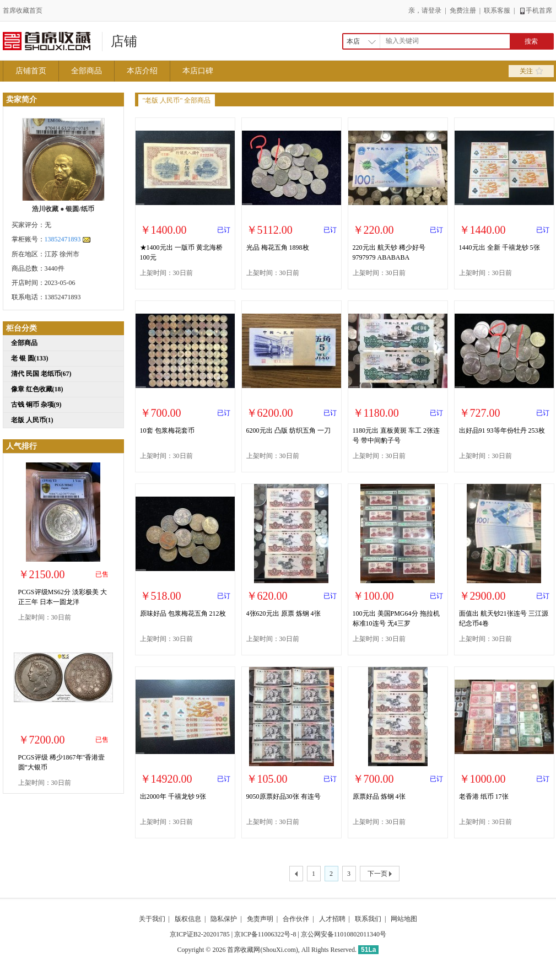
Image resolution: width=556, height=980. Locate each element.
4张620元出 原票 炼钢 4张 (284, 613)
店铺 (124, 41)
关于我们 (152, 919)
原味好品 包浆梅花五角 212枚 (183, 613)
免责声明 (260, 919)
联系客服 (497, 10)
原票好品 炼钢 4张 (379, 796)
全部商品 (87, 71)
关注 (531, 71)
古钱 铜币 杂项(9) (36, 405)
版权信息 (188, 919)
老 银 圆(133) (30, 358)
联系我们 (368, 919)
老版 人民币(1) (32, 420)
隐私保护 (224, 919)
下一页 (380, 874)
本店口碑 (198, 71)
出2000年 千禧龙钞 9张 (173, 796)
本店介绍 (142, 71)
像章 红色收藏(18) (37, 389)
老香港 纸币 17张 (484, 796)
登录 (435, 10)
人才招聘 (332, 919)
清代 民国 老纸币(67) (41, 374)
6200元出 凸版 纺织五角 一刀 (288, 430)
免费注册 (463, 10)
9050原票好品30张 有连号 (284, 796)
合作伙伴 (296, 919)
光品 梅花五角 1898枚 (278, 247)
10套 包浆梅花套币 (167, 430)
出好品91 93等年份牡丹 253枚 (502, 430)
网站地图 (404, 919)
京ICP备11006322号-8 (265, 934)
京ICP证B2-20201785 (200, 934)
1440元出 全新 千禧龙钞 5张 (500, 247)
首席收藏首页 (23, 10)
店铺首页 (31, 71)
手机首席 (535, 10)
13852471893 (63, 239)
